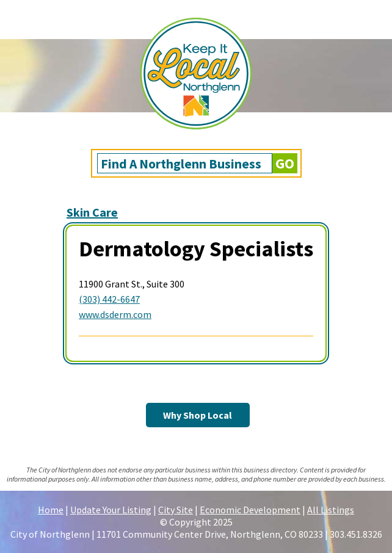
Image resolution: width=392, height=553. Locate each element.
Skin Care (92, 212)
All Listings (331, 510)
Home (51, 510)
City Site (176, 510)
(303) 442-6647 (109, 299)
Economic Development (250, 510)
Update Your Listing (111, 510)
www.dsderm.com (115, 314)
